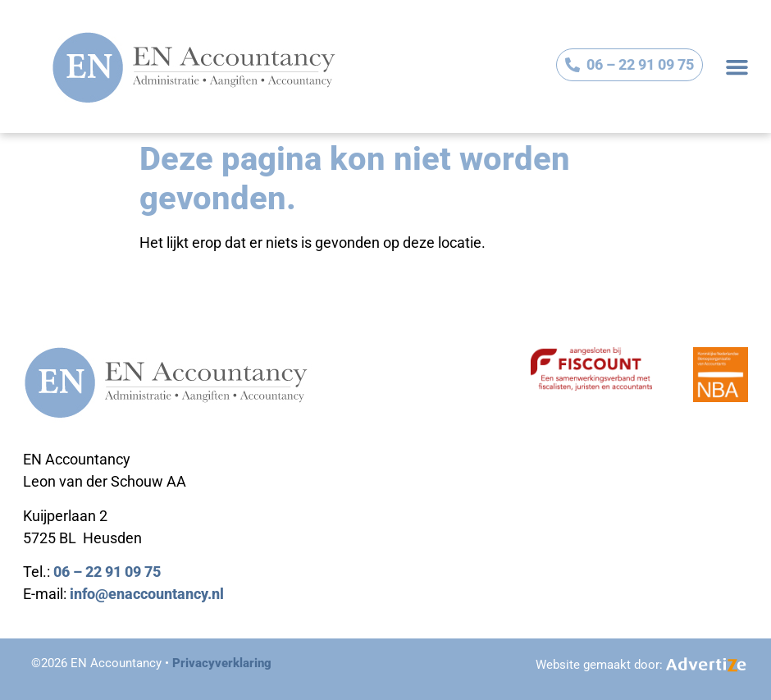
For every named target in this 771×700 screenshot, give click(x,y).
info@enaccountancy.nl (147, 594)
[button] (737, 66)
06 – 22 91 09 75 (107, 572)
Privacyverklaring (222, 663)
